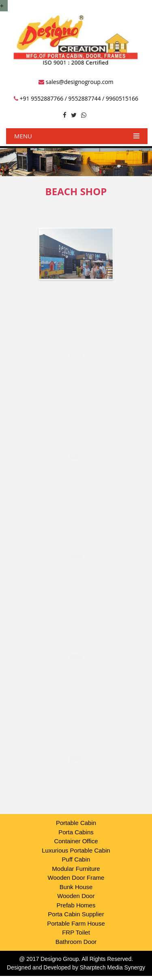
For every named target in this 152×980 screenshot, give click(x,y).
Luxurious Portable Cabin (76, 850)
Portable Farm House (76, 923)
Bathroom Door (76, 942)
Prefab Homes (76, 905)
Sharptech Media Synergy (112, 967)
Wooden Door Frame (76, 878)
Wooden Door (76, 896)
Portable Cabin (76, 823)
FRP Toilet (76, 932)
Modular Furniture (76, 869)
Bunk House (76, 887)
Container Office (76, 841)
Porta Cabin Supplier (76, 914)
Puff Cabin (76, 859)
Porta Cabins (76, 832)
